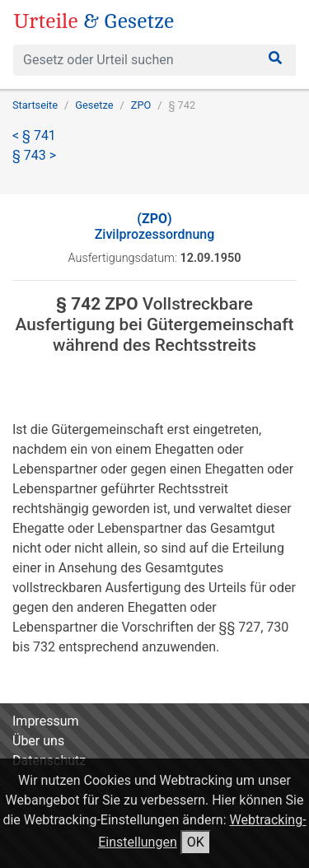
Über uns (38, 741)
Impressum (46, 721)
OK (196, 842)
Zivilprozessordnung (155, 226)
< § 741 (34, 135)
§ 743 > (34, 155)
